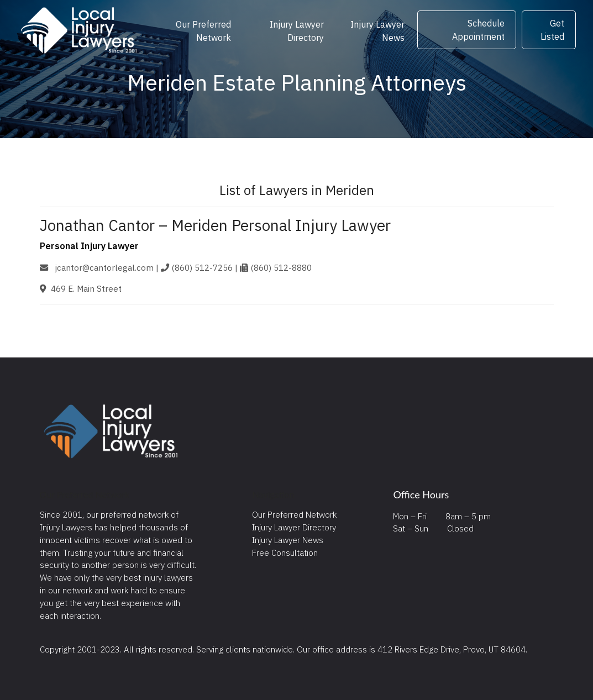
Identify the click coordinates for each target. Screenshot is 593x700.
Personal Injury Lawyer (89, 246)
